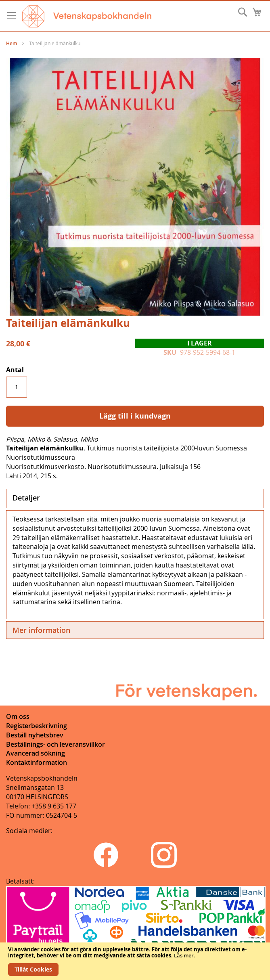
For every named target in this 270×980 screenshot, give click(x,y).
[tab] (135, 498)
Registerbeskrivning (37, 726)
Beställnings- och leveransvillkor (55, 744)
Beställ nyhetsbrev (35, 735)
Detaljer (26, 498)
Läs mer (184, 955)
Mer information (41, 630)
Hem (12, 43)
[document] (135, 961)
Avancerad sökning (36, 753)
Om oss (18, 716)
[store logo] (87, 16)
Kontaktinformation (37, 762)
